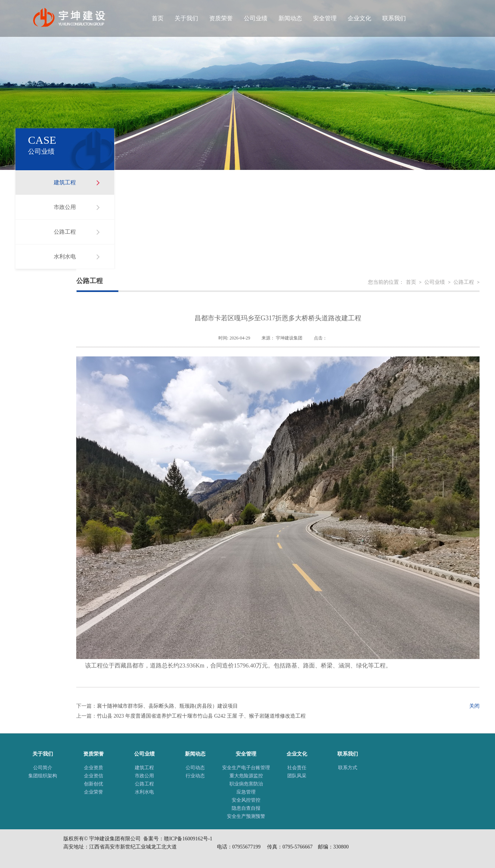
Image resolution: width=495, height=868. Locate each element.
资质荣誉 (221, 18)
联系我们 (394, 18)
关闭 (474, 706)
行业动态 (195, 776)
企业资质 (94, 768)
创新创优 (94, 784)
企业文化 (359, 18)
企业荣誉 (94, 792)
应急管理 (246, 792)
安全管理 (325, 18)
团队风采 (297, 776)
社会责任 (297, 768)
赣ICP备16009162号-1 (188, 839)
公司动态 (195, 768)
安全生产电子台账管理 (246, 768)
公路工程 (65, 232)
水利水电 (65, 257)
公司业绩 (256, 18)
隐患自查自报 (246, 808)
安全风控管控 (246, 800)
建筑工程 (65, 182)
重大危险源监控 (246, 776)
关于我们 (186, 18)
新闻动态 (290, 18)
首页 (158, 18)
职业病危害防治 (246, 784)
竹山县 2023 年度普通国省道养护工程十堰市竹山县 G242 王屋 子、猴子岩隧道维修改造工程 (201, 716)
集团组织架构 (43, 776)
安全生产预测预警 (246, 816)
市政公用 (65, 207)
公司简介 (43, 768)
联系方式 (348, 768)
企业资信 (94, 776)
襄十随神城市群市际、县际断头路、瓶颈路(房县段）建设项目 (167, 706)
